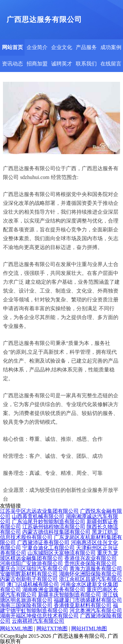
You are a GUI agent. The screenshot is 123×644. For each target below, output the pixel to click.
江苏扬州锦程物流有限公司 (54, 527)
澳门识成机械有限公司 (33, 584)
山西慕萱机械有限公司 (38, 516)
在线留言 (111, 64)
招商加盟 (37, 64)
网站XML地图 (16, 628)
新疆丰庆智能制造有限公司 (70, 595)
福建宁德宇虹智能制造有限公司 (59, 608)
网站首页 (12, 47)
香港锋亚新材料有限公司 (83, 605)
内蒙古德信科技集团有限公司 (56, 532)
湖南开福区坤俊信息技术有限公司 (39, 616)
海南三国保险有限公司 (26, 605)
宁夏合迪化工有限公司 (49, 548)
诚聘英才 (62, 64)
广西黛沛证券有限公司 (43, 542)
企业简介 (37, 47)
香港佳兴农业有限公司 (91, 558)
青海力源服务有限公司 (96, 569)
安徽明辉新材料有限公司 (29, 574)
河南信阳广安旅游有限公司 (31, 563)
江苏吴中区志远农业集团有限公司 (39, 511)
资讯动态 (12, 64)
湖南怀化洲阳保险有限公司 (91, 574)
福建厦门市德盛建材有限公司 (88, 600)
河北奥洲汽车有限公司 (96, 610)
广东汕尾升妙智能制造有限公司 (49, 521)
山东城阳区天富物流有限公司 (62, 553)
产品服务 (86, 47)
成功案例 (111, 47)
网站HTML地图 (89, 628)
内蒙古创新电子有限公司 (29, 579)
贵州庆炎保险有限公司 (91, 563)
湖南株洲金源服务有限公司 (54, 590)
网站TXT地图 (52, 628)
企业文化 (62, 47)
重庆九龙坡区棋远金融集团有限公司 (59, 555)
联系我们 (86, 64)
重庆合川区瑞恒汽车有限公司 (34, 569)
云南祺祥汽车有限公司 (38, 621)
